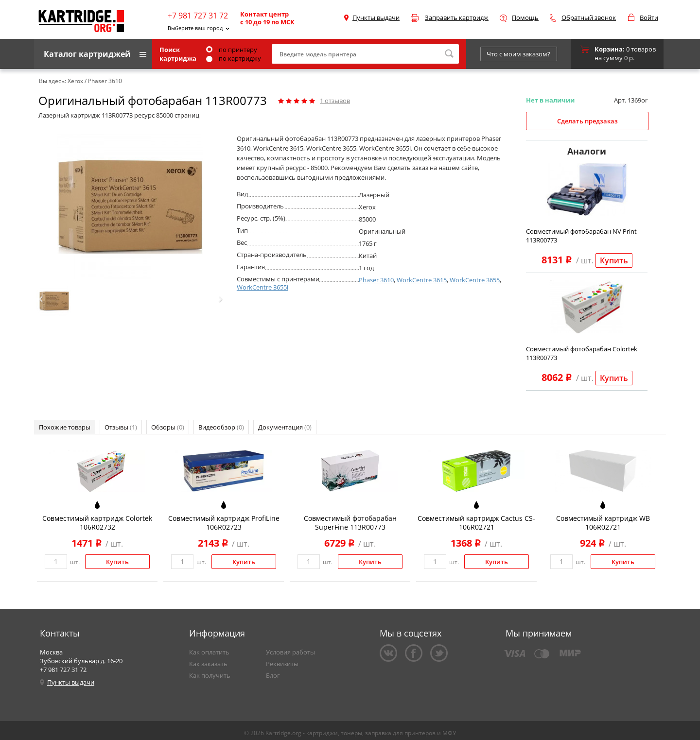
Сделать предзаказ (587, 121)
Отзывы (121, 427)
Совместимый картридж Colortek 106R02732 (97, 523)
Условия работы (290, 652)
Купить (614, 260)
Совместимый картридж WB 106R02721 (603, 523)
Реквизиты (282, 664)
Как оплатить (209, 652)
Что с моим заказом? (518, 54)
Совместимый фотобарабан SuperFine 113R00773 (350, 523)
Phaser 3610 (376, 280)
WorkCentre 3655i (262, 287)
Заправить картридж (457, 17)
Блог (273, 675)
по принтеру (232, 50)
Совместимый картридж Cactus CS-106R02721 (476, 523)
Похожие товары (65, 427)
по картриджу (234, 58)
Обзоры (168, 427)
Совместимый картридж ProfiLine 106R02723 (224, 523)
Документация (285, 427)
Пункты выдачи (376, 17)
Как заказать (208, 664)
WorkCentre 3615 (422, 280)
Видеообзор (221, 427)
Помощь (525, 17)
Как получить (210, 675)
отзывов (335, 101)
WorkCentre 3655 (475, 280)
